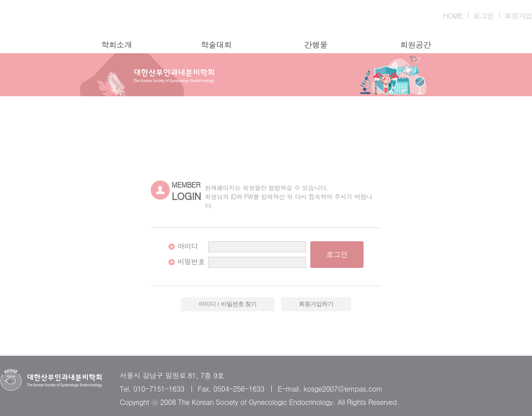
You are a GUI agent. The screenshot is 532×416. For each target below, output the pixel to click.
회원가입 (518, 16)
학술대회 (216, 45)
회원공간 (415, 45)
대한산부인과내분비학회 (51, 20)
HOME (453, 16)
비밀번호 (191, 261)
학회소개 (117, 45)
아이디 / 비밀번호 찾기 (228, 304)
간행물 (316, 45)
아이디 (188, 246)
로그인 (484, 16)
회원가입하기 (316, 304)
